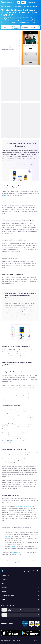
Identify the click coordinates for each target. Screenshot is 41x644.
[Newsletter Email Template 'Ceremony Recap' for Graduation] (10, 120)
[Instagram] (29, 571)
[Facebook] (24, 571)
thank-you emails (16, 546)
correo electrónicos (15, 27)
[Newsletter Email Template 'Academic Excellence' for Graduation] (31, 120)
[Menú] (39, 2)
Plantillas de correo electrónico (7, 7)
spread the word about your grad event (25, 506)
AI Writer (12, 441)
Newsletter (18, 7)
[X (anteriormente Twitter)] (33, 571)
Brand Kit (23, 231)
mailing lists (15, 552)
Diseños (6, 27)
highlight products (26, 453)
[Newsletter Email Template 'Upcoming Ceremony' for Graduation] (10, 84)
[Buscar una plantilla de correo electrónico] (28, 27)
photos (6, 195)
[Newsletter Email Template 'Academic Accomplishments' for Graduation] (31, 48)
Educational (26, 7)
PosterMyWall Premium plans (25, 313)
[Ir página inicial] (6, 2)
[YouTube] (38, 571)
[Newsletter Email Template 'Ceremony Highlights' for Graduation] (31, 84)
